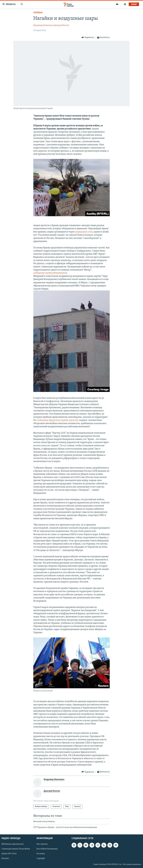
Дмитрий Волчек (61, 25)
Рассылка (41, 854)
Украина (38, 13)
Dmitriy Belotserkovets (56, 273)
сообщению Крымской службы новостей (57, 420)
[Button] (88, 38)
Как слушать (42, 844)
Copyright (41, 859)
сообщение (39, 273)
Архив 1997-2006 (9, 854)
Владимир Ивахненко (43, 25)
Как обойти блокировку (47, 849)
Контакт (5, 859)
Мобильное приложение (13, 844)
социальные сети (84, 232)
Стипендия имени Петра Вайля (16, 849)
